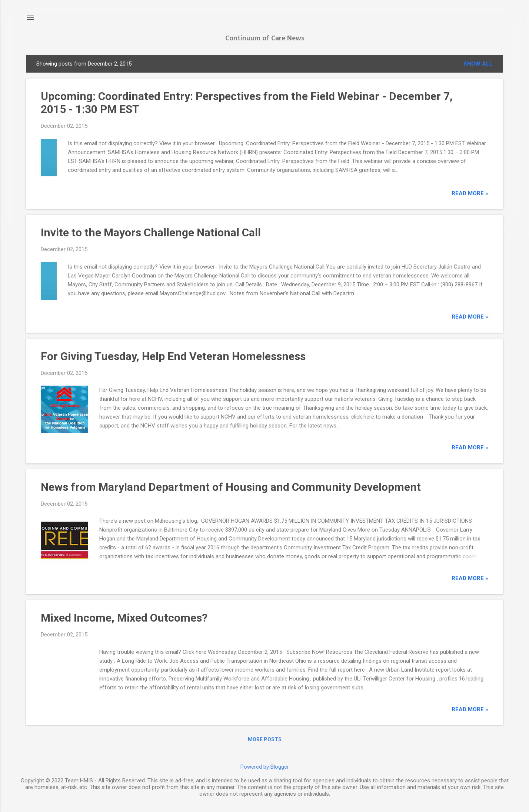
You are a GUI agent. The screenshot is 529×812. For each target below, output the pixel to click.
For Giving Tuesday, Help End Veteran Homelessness (173, 356)
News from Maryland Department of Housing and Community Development (231, 487)
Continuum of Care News (265, 39)
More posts (265, 739)
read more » (470, 193)
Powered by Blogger (265, 767)
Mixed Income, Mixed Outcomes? (124, 618)
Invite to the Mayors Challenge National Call (151, 232)
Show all (478, 64)
